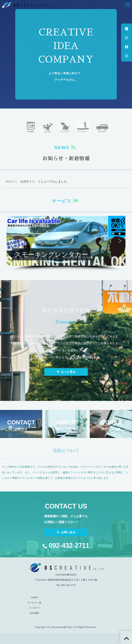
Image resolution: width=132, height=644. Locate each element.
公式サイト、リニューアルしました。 (38, 182)
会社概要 (34, 613)
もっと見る (66, 372)
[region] (66, 243)
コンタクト (35, 608)
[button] (66, 241)
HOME (35, 597)
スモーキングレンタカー (51, 254)
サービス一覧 (34, 603)
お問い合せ (66, 532)
